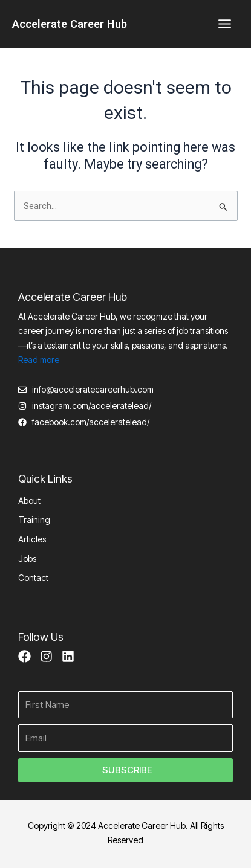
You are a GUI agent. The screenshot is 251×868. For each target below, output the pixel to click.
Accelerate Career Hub (70, 24)
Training (34, 520)
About (29, 500)
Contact (33, 578)
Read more (39, 360)
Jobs (27, 558)
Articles (32, 539)
